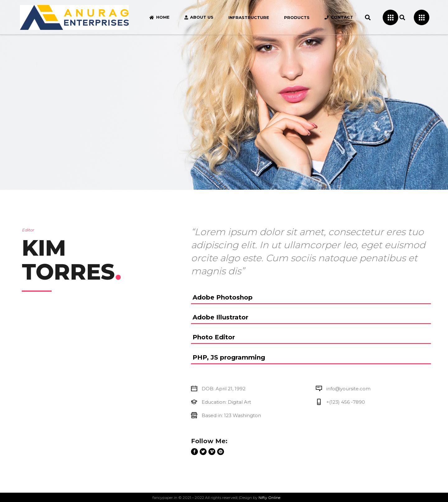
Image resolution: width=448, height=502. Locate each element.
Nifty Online (269, 497)
